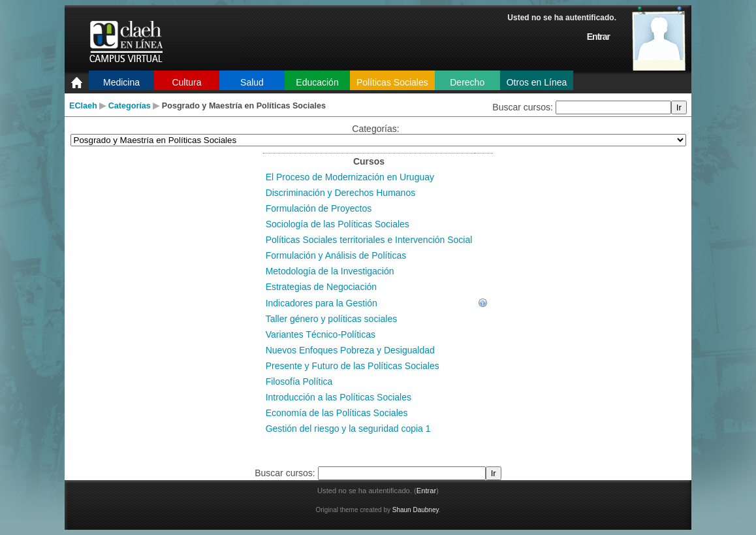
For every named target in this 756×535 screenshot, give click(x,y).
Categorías (130, 106)
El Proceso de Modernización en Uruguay (350, 177)
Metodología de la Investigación (330, 271)
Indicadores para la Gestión (322, 303)
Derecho (467, 82)
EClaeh (83, 106)
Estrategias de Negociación (321, 287)
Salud (252, 82)
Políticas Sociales (392, 82)
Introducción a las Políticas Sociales (339, 397)
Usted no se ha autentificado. (562, 18)
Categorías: (375, 129)
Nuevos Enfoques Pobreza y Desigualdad (350, 350)
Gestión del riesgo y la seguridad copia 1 (348, 429)
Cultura (186, 82)
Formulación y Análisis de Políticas (336, 255)
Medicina (121, 82)
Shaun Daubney (416, 510)
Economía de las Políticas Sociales (337, 413)
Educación (317, 82)
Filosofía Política (299, 381)
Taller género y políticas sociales (332, 319)
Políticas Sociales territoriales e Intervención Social (369, 240)
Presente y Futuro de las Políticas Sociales (353, 366)
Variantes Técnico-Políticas (321, 334)
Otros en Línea (537, 82)
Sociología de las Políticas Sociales (338, 224)
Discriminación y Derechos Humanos (341, 193)
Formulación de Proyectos (319, 208)
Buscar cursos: (524, 107)
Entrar (598, 37)
